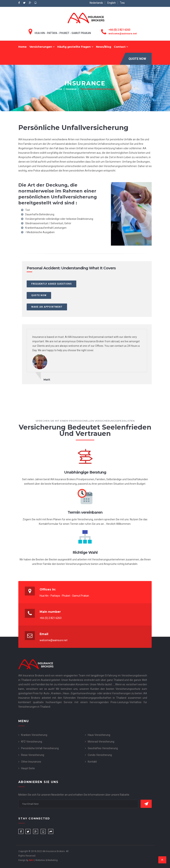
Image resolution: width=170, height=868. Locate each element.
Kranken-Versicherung (34, 735)
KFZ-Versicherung (32, 742)
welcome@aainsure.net (123, 34)
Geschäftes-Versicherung (103, 748)
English (112, 3)
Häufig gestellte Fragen (75, 47)
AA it (31, 860)
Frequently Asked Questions (51, 284)
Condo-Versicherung (100, 755)
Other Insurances (31, 762)
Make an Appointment (47, 307)
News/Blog (104, 47)
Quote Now (137, 59)
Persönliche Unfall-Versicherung (40, 748)
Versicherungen (42, 47)
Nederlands (96, 3)
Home (22, 47)
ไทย (122, 3)
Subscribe (146, 804)
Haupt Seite (28, 768)
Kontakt (92, 762)
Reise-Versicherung (33, 755)
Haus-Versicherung (99, 735)
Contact (121, 47)
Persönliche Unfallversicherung (97, 89)
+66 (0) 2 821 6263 (119, 30)
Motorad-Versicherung (101, 742)
